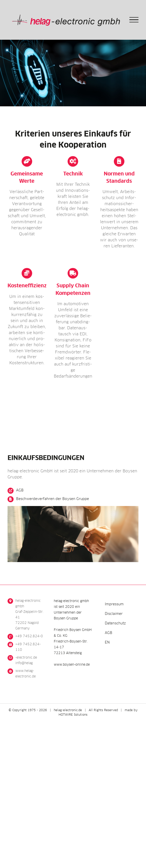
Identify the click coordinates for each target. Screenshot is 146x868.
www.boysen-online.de (72, 665)
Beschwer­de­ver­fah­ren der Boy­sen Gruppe (53, 499)
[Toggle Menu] (134, 20)
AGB (20, 490)
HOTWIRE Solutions (73, 715)
